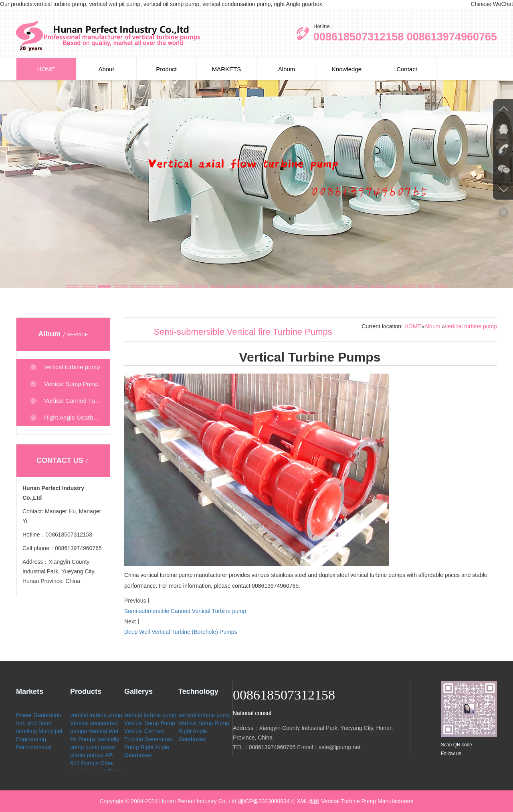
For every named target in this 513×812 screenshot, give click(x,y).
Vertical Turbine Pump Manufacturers (367, 801)
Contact (407, 69)
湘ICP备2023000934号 (266, 801)
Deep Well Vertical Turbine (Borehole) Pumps (181, 632)
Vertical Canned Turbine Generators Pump (148, 739)
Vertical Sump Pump (150, 723)
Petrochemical (34, 747)
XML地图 (308, 801)
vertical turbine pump (471, 326)
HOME (46, 69)
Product (166, 69)
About (106, 69)
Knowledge (347, 69)
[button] (72, 286)
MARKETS (227, 69)
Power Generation (39, 715)
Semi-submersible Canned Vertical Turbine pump (185, 611)
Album (287, 69)
